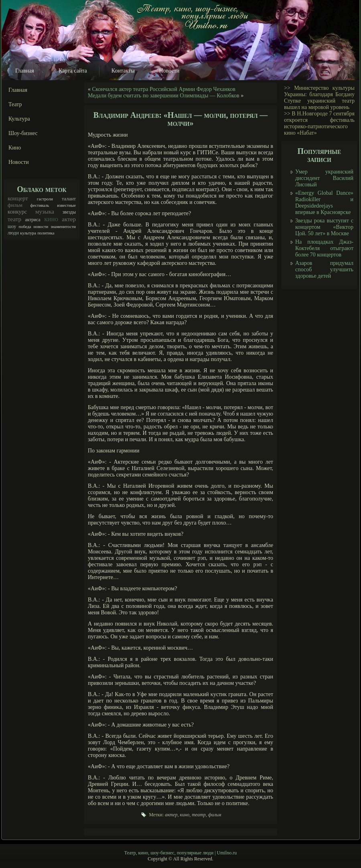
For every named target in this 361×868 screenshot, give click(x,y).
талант (69, 199)
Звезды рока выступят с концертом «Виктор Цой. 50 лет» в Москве (324, 227)
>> (287, 88)
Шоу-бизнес (23, 133)
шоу (12, 226)
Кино (15, 148)
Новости (169, 71)
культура (28, 233)
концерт (18, 198)
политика (46, 233)
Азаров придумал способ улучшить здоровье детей (324, 269)
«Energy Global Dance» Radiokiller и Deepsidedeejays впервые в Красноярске (324, 203)
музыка (45, 212)
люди (13, 233)
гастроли (45, 199)
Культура (19, 119)
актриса (33, 220)
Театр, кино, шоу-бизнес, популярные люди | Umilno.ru (180, 853)
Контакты (123, 71)
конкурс (17, 212)
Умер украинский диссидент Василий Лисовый (324, 178)
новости (41, 227)
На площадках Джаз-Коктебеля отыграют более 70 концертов (324, 248)
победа (25, 227)
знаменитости (63, 227)
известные (66, 205)
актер (69, 219)
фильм (15, 205)
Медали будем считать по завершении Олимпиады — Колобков (164, 96)
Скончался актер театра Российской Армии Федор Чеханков (164, 89)
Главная (25, 71)
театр (14, 219)
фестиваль (40, 205)
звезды (69, 212)
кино (51, 219)
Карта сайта (73, 71)
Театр (15, 104)
